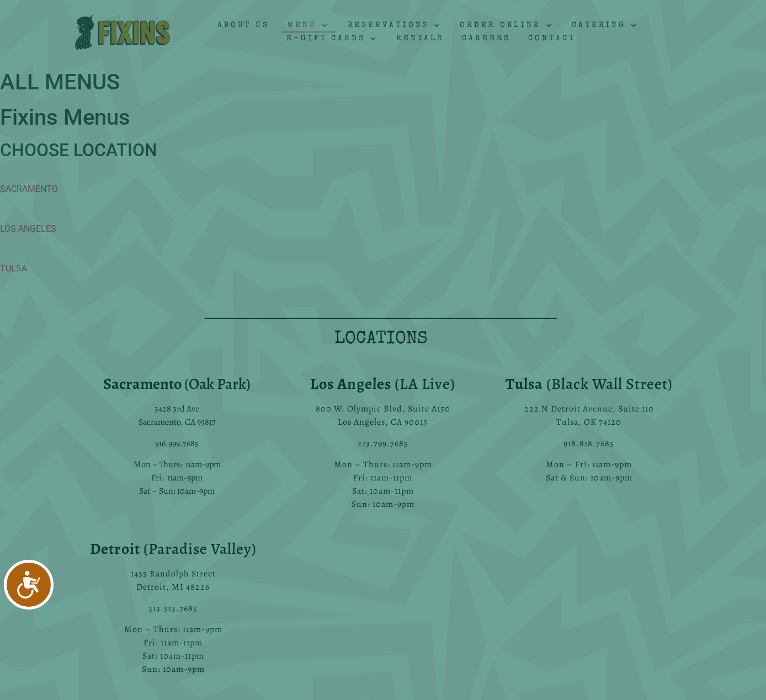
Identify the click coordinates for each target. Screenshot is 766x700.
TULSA (14, 268)
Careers (486, 39)
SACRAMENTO (29, 189)
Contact (552, 39)
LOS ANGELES (28, 229)
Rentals (420, 39)
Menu (308, 26)
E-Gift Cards (332, 39)
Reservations (395, 26)
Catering (605, 26)
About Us (243, 25)
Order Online (507, 26)
